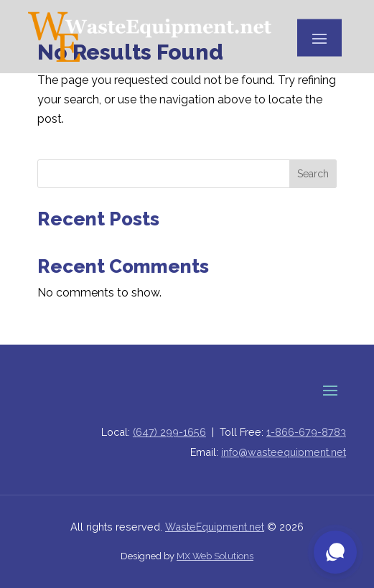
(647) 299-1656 (169, 432)
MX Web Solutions (215, 556)
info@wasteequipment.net (284, 452)
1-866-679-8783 (306, 432)
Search (313, 174)
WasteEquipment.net (215, 527)
